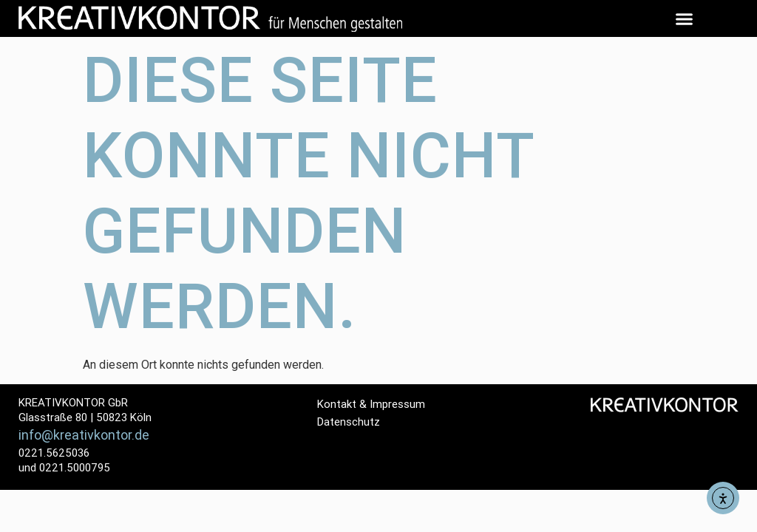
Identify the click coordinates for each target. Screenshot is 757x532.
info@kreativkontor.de (84, 435)
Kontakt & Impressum (371, 404)
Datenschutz (349, 422)
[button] (685, 18)
